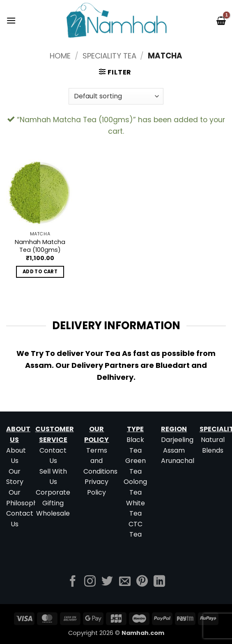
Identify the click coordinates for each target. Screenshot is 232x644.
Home (60, 56)
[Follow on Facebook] (73, 582)
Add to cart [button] (40, 272)
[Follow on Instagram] (90, 582)
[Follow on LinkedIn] (159, 582)
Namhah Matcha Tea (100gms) (40, 246)
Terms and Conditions (100, 461)
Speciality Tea (109, 56)
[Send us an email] (125, 582)
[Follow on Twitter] (107, 582)
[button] (11, 20)
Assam (174, 450)
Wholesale (53, 513)
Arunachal (178, 461)
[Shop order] (116, 96)
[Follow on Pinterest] (142, 582)
